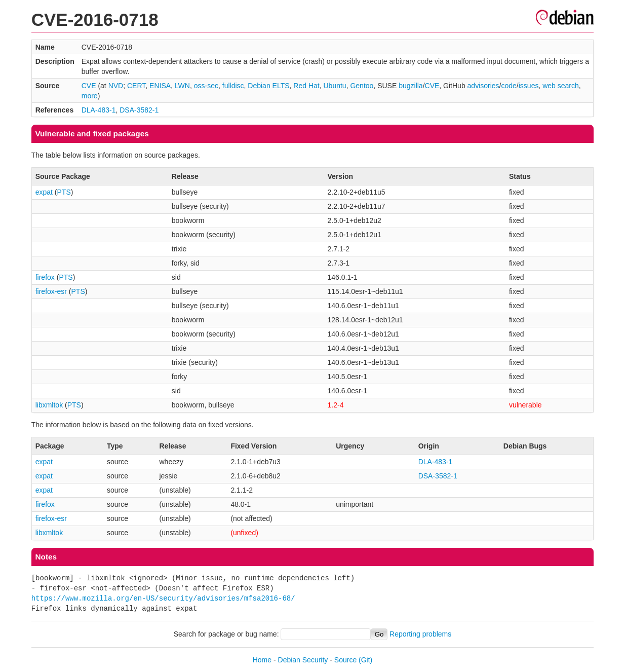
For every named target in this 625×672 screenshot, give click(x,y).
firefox (45, 277)
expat (44, 192)
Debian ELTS (268, 86)
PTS (64, 192)
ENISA (160, 86)
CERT (136, 86)
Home (262, 660)
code (509, 86)
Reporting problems (420, 634)
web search (561, 86)
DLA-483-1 (99, 110)
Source (345, 660)
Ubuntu (335, 86)
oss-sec (206, 86)
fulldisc (233, 86)
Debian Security (303, 660)
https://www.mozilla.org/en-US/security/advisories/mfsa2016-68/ (163, 598)
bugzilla (411, 86)
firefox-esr (51, 291)
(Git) (365, 660)
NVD (116, 86)
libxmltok (49, 405)
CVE (89, 86)
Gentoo (362, 86)
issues (529, 86)
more (90, 96)
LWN (182, 86)
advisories (483, 86)
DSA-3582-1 (139, 110)
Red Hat (306, 86)
